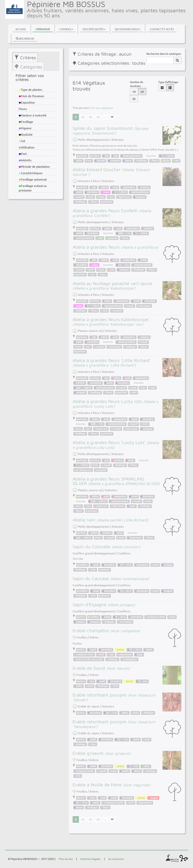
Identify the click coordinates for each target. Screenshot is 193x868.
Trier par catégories (102, 108)
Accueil (21, 29)
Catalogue (43, 29)
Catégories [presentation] (28, 67)
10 (134, 91)
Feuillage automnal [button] (33, 179)
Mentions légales (90, 859)
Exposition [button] (27, 102)
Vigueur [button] (26, 128)
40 (90, 117)
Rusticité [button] (26, 134)
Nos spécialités (94, 29)
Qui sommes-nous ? (128, 29)
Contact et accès (162, 29)
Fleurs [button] (23, 109)
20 (142, 91)
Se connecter (116, 859)
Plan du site (66, 859)
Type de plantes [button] (31, 89)
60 (98, 117)
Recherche (25, 38)
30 (134, 99)
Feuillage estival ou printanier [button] (33, 188)
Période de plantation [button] (34, 166)
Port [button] (23, 154)
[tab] (25, 57)
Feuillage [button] (26, 121)
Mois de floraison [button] (32, 96)
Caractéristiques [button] (31, 173)
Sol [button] (22, 141)
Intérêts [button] (25, 160)
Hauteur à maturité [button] (33, 115)
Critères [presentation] (25, 58)
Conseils (66, 29)
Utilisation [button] (27, 147)
